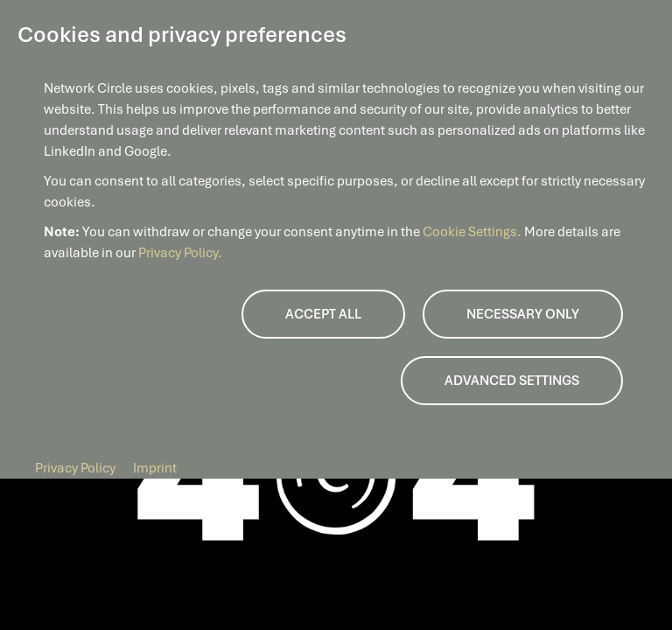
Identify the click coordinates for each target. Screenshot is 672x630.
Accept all (323, 314)
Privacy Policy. (180, 253)
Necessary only (523, 314)
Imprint (155, 468)
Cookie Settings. (473, 232)
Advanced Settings (512, 381)
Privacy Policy (75, 468)
